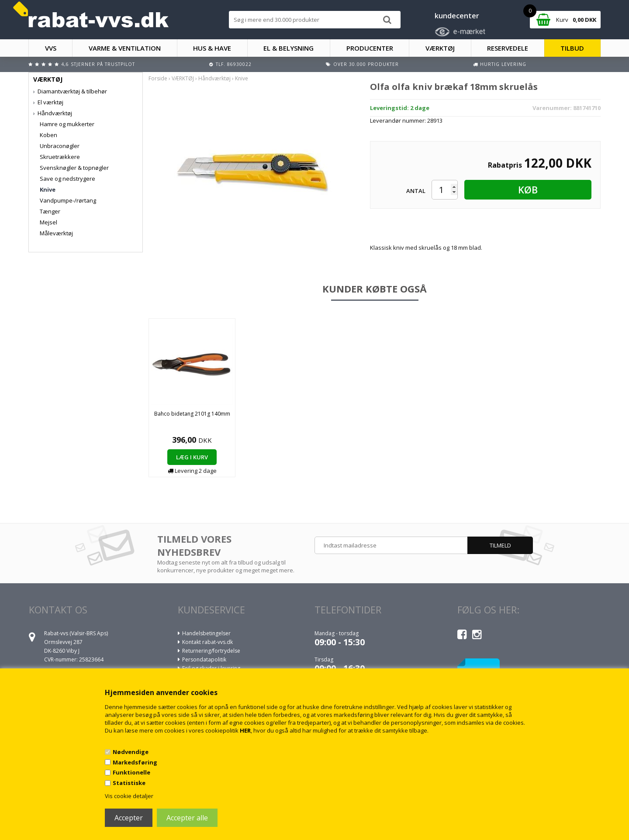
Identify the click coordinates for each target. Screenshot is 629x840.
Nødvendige (131, 752)
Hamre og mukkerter (67, 124)
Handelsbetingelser (206, 633)
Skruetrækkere (60, 157)
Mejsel (48, 222)
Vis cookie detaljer (129, 796)
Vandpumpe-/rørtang (68, 200)
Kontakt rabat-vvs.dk (207, 642)
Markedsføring (135, 762)
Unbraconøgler (60, 146)
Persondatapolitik (204, 659)
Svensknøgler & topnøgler (74, 168)
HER (245, 730)
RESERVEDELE (508, 48)
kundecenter (457, 16)
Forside (158, 78)
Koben (48, 135)
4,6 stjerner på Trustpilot (98, 64)
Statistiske (129, 783)
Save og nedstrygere (67, 179)
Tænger (50, 211)
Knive (48, 189)
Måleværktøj (56, 233)
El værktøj (50, 102)
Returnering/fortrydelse (211, 651)
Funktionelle (131, 772)
